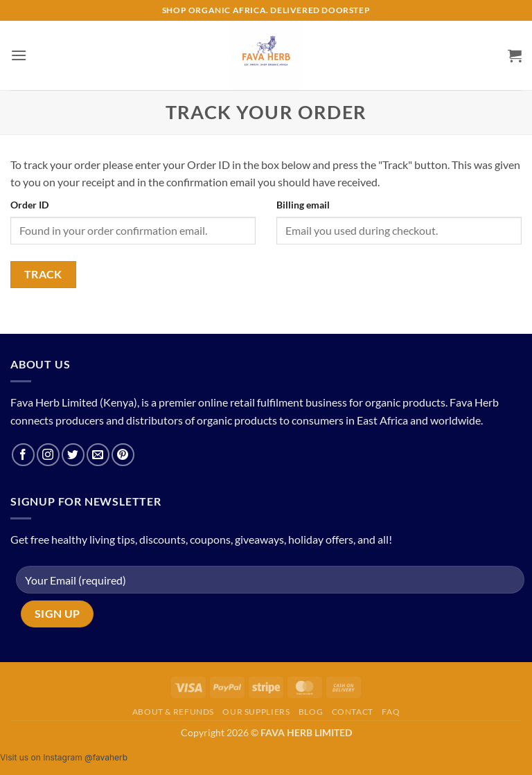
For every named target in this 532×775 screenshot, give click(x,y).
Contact (353, 712)
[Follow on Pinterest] (123, 455)
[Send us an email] (98, 455)
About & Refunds (173, 712)
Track (43, 274)
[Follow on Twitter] (73, 455)
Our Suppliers (256, 712)
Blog (311, 712)
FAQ (391, 712)
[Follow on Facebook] (23, 455)
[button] (19, 55)
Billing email (303, 205)
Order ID (29, 205)
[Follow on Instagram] (48, 455)
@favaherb (106, 757)
